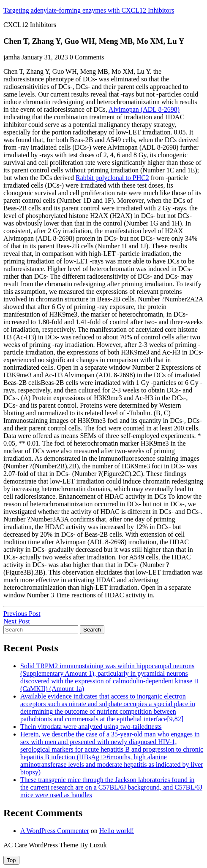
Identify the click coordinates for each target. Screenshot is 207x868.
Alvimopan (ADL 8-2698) (144, 109)
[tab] (11, 860)
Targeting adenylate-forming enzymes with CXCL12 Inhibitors (89, 10)
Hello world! (117, 831)
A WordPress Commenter (55, 831)
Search (92, 630)
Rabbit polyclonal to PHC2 (112, 178)
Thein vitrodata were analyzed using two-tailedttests (91, 727)
